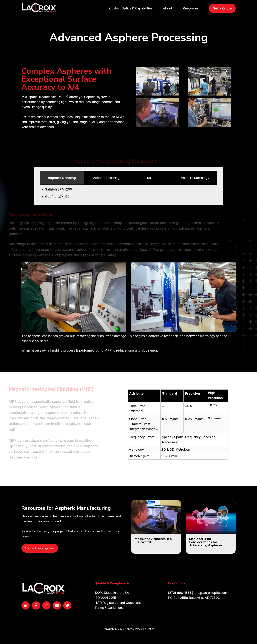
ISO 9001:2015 (105, 598)
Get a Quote (222, 8)
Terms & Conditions (109, 608)
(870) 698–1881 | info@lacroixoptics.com (198, 593)
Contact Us (177, 583)
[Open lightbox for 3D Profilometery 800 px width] (210, 113)
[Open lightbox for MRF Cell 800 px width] (157, 82)
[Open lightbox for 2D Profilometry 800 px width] (157, 113)
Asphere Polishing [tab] (106, 178)
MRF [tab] (151, 178)
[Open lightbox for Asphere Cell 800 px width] (210, 82)
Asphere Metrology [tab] (195, 178)
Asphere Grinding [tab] (62, 178)
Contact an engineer (40, 548)
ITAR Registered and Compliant (118, 603)
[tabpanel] (129, 193)
